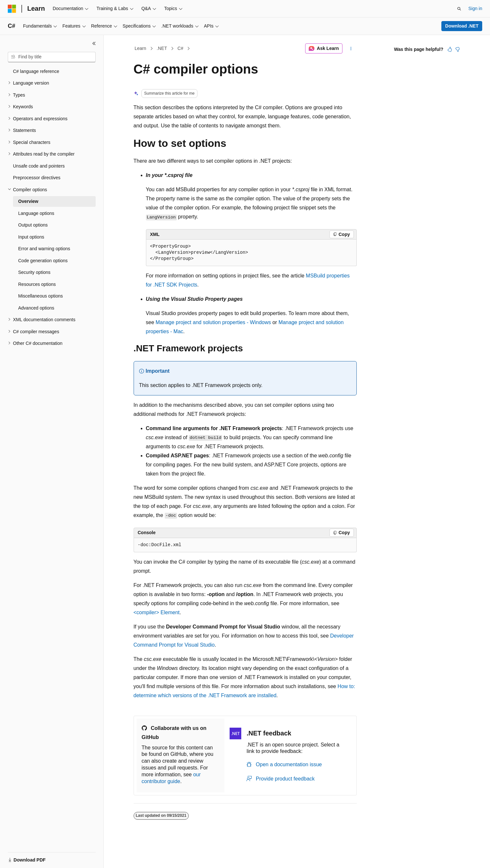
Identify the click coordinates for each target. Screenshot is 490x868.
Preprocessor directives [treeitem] (37, 178)
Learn (140, 48)
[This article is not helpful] (458, 49)
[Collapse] (94, 43)
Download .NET (462, 26)
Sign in (475, 8)
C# (180, 48)
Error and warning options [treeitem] (44, 249)
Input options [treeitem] (31, 237)
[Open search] (459, 9)
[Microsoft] (12, 9)
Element (157, 612)
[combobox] (52, 57)
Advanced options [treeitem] (36, 308)
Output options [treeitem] (33, 225)
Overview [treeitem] (28, 201)
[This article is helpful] (450, 49)
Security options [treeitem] (34, 272)
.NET (162, 48)
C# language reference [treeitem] (36, 71)
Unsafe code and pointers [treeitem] (39, 166)
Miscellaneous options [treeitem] (41, 296)
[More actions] (351, 49)
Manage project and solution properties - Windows (213, 322)
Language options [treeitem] (36, 213)
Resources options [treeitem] (37, 284)
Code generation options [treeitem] (43, 261)
